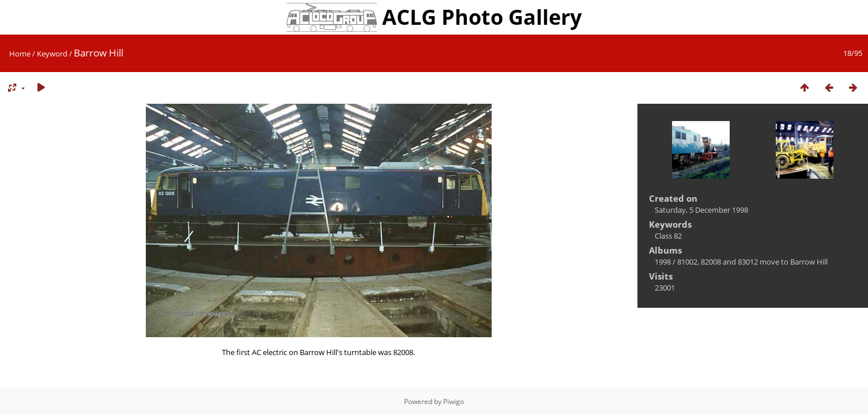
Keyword (52, 54)
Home (20, 54)
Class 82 (668, 236)
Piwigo (454, 401)
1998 (663, 262)
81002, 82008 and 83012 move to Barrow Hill (752, 262)
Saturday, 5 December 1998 (701, 210)
